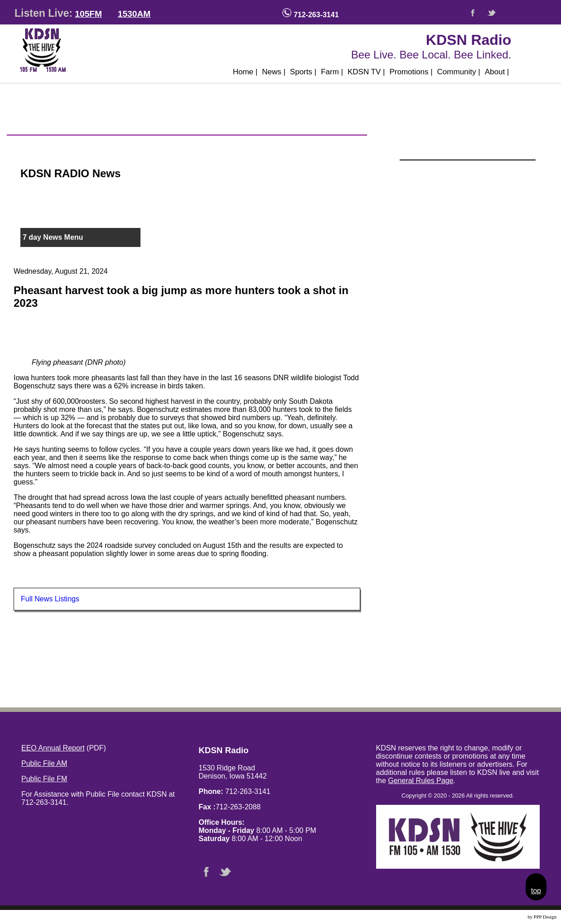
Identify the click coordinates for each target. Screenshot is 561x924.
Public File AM (44, 763)
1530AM (134, 14)
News (274, 72)
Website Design (511, 917)
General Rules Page (421, 781)
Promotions (411, 72)
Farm (332, 72)
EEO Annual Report (53, 748)
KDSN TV (366, 72)
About (497, 72)
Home (245, 72)
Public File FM (44, 779)
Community (459, 72)
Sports (303, 72)
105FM (88, 14)
